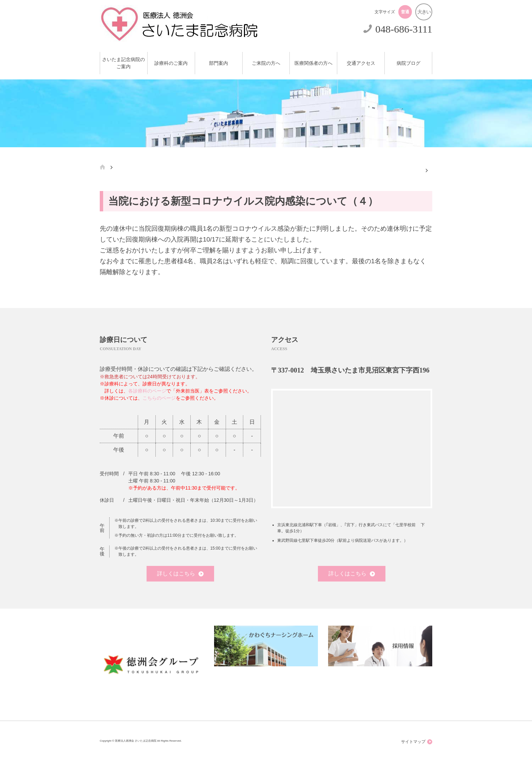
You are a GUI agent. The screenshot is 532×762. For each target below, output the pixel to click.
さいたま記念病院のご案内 (123, 63)
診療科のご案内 (171, 63)
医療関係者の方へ (313, 63)
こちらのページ (159, 398)
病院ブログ (408, 63)
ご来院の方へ (266, 63)
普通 (405, 12)
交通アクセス (361, 63)
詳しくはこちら (180, 574)
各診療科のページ (147, 391)
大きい (424, 12)
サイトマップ (417, 742)
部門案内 (218, 63)
